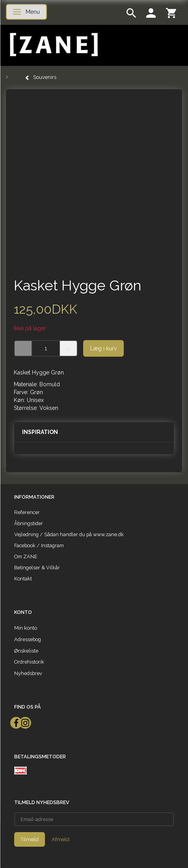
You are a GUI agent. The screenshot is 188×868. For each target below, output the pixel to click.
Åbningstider (29, 523)
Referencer (27, 512)
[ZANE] (53, 45)
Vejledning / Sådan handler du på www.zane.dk (69, 534)
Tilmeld (30, 839)
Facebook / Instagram (39, 545)
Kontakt (23, 579)
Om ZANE (26, 557)
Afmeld (60, 839)
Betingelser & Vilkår (37, 568)
